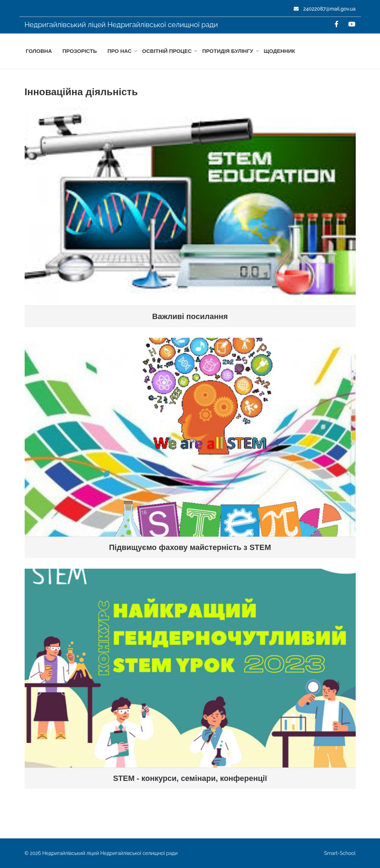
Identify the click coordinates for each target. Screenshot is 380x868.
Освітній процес (167, 51)
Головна (39, 51)
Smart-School (340, 853)
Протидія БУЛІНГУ (228, 51)
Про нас (120, 51)
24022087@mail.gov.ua (325, 9)
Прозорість (80, 51)
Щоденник (279, 51)
